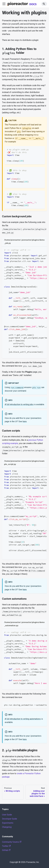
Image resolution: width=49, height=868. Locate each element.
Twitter (6, 846)
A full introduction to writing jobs (19, 404)
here (25, 421)
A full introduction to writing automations (23, 719)
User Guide (7, 815)
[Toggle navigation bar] (4, 4)
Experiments (8, 823)
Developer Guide (10, 819)
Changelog (7, 827)
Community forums (12, 842)
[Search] (44, 4)
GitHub (6, 850)
